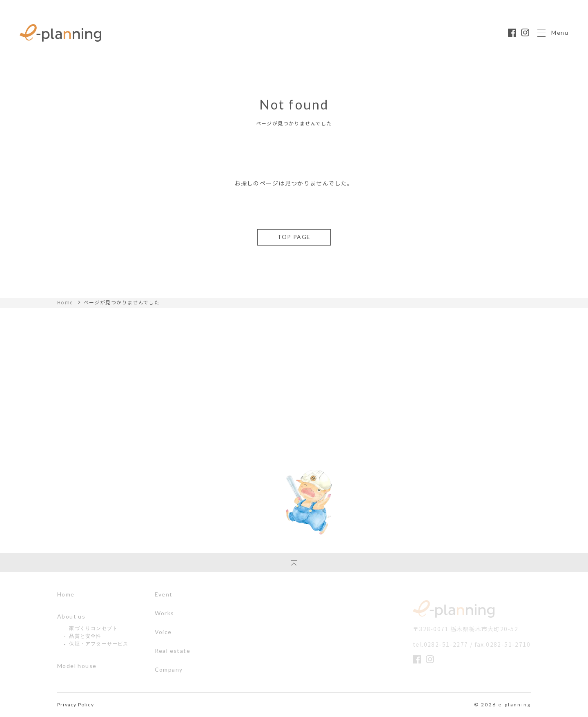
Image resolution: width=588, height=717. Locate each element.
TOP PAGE (294, 237)
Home (65, 302)
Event (164, 594)
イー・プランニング (454, 609)
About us (71, 616)
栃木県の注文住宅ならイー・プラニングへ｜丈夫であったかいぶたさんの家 (60, 33)
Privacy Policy (76, 705)
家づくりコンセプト (93, 628)
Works (165, 613)
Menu (553, 33)
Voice (163, 632)
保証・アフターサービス (99, 644)
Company (169, 670)
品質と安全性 (85, 636)
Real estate (173, 651)
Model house (77, 666)
